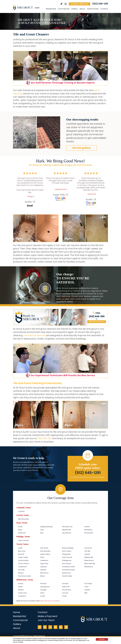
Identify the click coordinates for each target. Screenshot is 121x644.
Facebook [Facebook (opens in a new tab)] (45, 627)
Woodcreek (89, 533)
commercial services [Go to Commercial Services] (34, 335)
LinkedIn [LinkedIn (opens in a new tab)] (61, 627)
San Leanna (67, 564)
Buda (20, 530)
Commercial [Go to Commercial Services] (64, 9)
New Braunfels (23, 519)
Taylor (65, 596)
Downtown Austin (25, 576)
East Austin (44, 548)
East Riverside (45, 551)
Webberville (89, 557)
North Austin (67, 551)
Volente (87, 554)
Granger (43, 590)
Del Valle (21, 570)
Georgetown (45, 587)
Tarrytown (88, 548)
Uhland (87, 527)
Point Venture (67, 557)
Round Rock (67, 590)
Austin (20, 527)
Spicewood (66, 573)
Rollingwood (67, 560)
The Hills (87, 551)
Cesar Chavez (23, 540)
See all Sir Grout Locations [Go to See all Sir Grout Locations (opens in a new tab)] (50, 601)
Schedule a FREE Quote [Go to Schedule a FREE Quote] (79, 4)
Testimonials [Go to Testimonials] (93, 9)
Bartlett (21, 590)
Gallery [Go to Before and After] (74, 9)
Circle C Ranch (24, 564)
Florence (43, 584)
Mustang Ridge (68, 548)
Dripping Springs (46, 527)
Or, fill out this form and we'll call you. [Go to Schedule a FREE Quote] (88, 477)
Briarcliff (21, 554)
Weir (86, 593)
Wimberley (88, 530)
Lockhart (21, 511)
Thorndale (88, 584)
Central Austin (23, 560)
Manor (43, 576)
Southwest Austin (69, 570)
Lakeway (43, 567)
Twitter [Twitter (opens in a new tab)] (50, 627)
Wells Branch (89, 560)
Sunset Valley (67, 576)
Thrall (86, 587)
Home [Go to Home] (17, 612)
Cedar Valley (23, 557)
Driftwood (22, 533)
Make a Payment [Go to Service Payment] (48, 616)
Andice (21, 584)
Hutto (42, 557)
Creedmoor (22, 567)
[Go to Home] (28, 7)
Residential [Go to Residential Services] (51, 9)
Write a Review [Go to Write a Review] (61, 4)
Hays (42, 530)
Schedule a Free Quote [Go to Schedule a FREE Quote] (97, 322)
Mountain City (67, 527)
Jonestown (44, 560)
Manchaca (44, 573)
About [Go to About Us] (82, 9)
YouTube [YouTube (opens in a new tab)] (56, 627)
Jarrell (42, 596)
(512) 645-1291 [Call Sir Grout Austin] (100, 4)
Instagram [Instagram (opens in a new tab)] (40, 627)
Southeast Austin (68, 567)
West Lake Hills (90, 564)
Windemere (89, 567)
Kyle (42, 533)
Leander (43, 570)
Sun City (65, 593)
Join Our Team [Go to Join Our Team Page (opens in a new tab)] (46, 620)
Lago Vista (44, 564)
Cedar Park (22, 593)
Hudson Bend (45, 554)
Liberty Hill (66, 587)
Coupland (22, 596)
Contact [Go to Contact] (104, 9)
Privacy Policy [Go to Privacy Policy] (76, 639)
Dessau (21, 573)
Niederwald (66, 530)
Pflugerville (66, 554)
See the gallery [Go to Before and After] (82, 148)
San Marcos (67, 533)
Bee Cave (22, 551)
